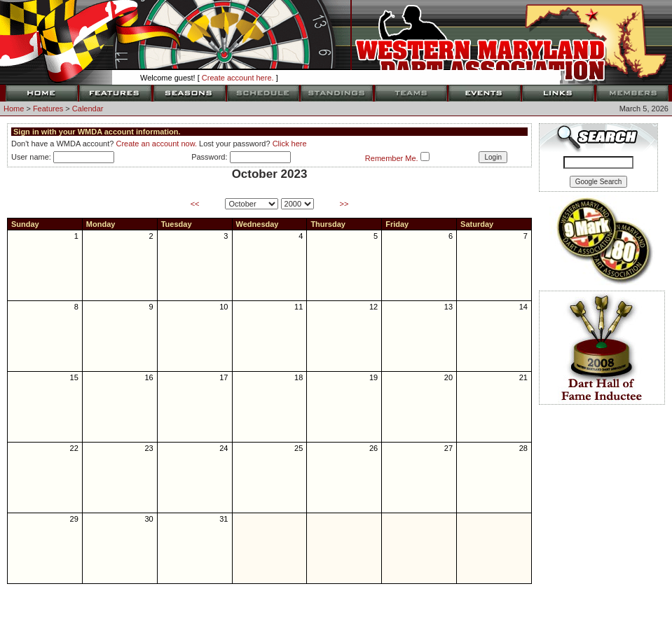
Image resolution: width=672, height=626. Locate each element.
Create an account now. (156, 144)
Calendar (88, 109)
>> (344, 204)
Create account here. (238, 78)
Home (14, 109)
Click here (290, 144)
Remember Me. (392, 158)
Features (48, 109)
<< (195, 204)
